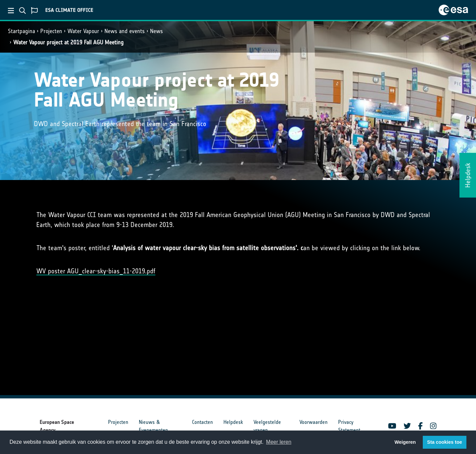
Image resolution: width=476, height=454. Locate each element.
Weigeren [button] (405, 442)
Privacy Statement (349, 426)
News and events (125, 31)
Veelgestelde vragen (267, 426)
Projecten (51, 31)
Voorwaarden (314, 422)
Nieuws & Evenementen (153, 426)
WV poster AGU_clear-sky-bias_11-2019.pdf (96, 271)
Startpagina (21, 31)
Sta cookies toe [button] (445, 442)
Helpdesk (233, 422)
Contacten (202, 422)
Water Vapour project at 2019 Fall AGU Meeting (68, 42)
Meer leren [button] (279, 442)
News (157, 31)
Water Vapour (83, 31)
